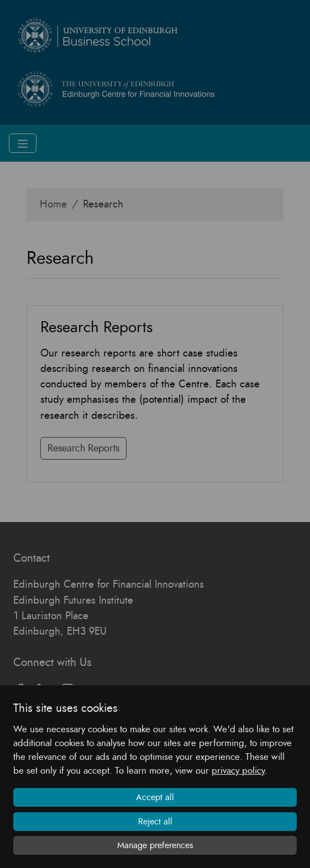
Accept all (155, 797)
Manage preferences (155, 845)
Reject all (155, 822)
